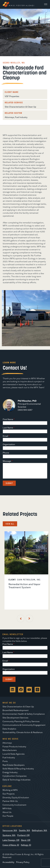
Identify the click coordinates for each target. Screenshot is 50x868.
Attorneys (9, 117)
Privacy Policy (23, 862)
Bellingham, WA (39, 830)
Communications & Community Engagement (24, 725)
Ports (5, 761)
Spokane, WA (9, 835)
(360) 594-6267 (25, 410)
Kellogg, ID (26, 845)
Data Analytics (9, 729)
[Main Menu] (45, 4)
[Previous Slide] (21, 619)
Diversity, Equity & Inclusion (16, 797)
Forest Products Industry (14, 747)
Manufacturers (10, 750)
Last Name (8, 428)
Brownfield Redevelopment (15, 710)
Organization (9, 444)
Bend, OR (26, 840)
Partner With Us (10, 801)
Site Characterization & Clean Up (20, 107)
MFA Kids (7, 808)
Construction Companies (14, 776)
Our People (8, 816)
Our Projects (8, 794)
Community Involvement (14, 805)
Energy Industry (10, 772)
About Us (7, 812)
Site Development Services (15, 718)
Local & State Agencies (13, 754)
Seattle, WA (24, 830)
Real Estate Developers (13, 765)
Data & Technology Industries (16, 780)
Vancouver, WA (10, 830)
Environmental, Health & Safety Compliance (24, 714)
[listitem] (26, 570)
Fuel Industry (21, 117)
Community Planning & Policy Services (21, 721)
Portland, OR (23, 835)
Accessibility (8, 862)
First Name (8, 419)
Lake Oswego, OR (11, 840)
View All (10, 524)
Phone (6, 453)
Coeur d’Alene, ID (11, 845)
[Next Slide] (29, 619)
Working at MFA (10, 790)
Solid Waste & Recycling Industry (18, 769)
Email (5, 436)
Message (7, 461)
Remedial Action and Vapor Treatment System (24, 586)
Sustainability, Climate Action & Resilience (22, 732)
